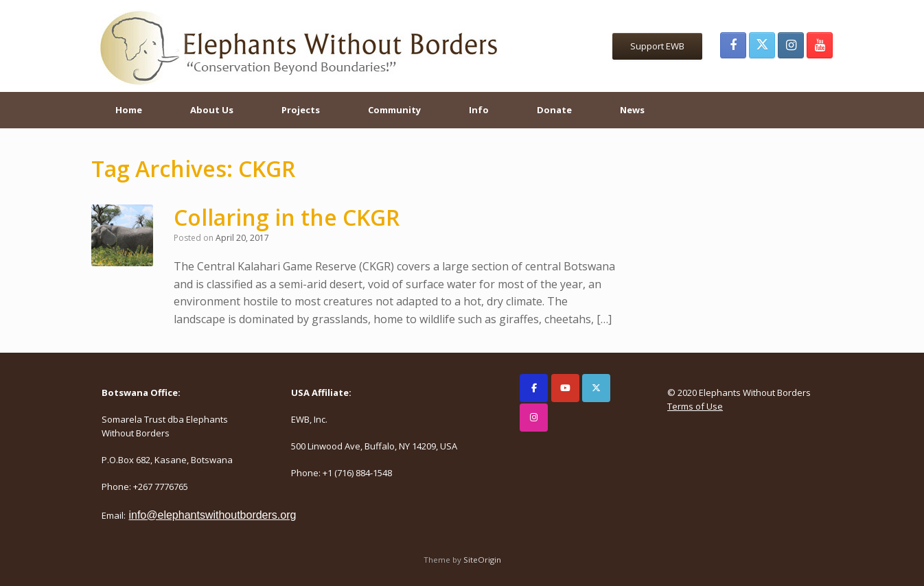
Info (479, 110)
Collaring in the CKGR (287, 217)
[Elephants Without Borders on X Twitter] (596, 388)
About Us (212, 110)
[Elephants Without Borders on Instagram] (534, 418)
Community (394, 110)
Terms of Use (695, 406)
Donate (554, 110)
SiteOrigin (482, 560)
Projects (301, 110)
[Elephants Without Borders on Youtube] (565, 388)
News (632, 110)
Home (129, 110)
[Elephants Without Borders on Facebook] (534, 388)
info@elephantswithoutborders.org (212, 515)
